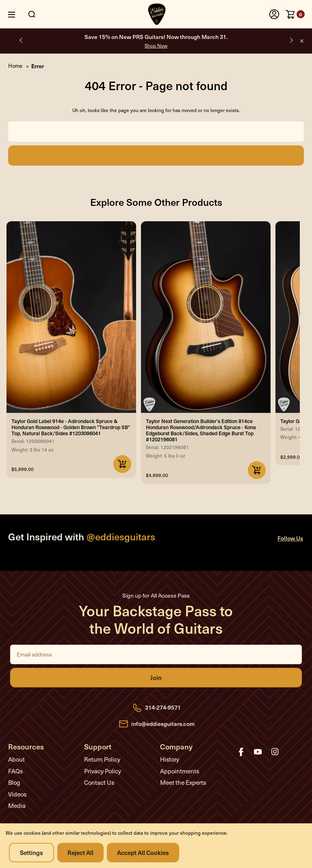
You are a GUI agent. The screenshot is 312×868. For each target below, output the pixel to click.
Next (291, 40)
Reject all (80, 852)
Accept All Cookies (143, 852)
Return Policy (102, 759)
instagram (275, 752)
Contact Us (99, 782)
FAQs (15, 771)
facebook (241, 752)
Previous (21, 40)
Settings (31, 852)
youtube (258, 752)
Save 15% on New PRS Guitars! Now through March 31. (156, 41)
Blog (14, 782)
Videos (17, 794)
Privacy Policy (103, 771)
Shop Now (156, 45)
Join (156, 678)
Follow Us (290, 538)
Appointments (180, 771)
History (170, 759)
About (16, 759)
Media (17, 805)
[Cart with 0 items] (295, 14)
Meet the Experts (183, 782)
